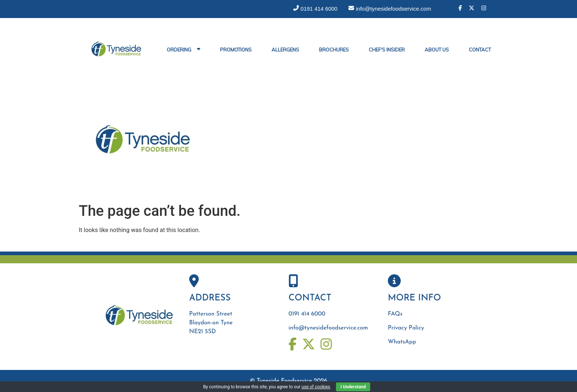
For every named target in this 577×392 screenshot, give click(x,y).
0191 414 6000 (307, 314)
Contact (480, 50)
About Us (437, 50)
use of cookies (316, 387)
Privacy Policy (406, 328)
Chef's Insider (387, 50)
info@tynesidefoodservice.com (328, 328)
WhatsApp (402, 342)
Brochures (334, 50)
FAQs (395, 314)
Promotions (236, 50)
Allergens (285, 50)
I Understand (353, 387)
